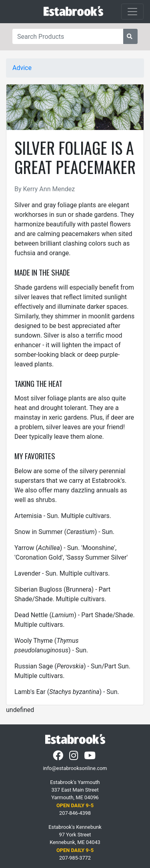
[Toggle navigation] (132, 12)
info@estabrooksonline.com (75, 768)
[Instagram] (74, 757)
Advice (22, 68)
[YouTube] (91, 757)
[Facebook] (59, 757)
